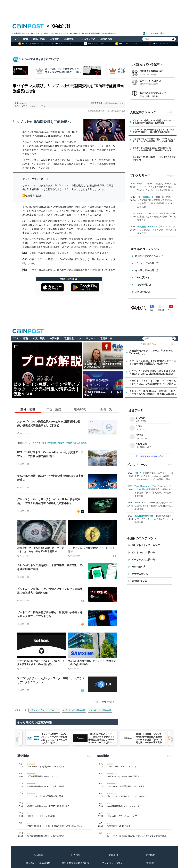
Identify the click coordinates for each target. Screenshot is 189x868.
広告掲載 (38, 855)
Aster (140, 213)
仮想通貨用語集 (33, 196)
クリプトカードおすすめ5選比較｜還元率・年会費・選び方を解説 (56, 443)
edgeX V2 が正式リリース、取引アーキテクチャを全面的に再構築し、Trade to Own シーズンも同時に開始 (157, 187)
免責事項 (113, 855)
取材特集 (69, 39)
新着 (26, 39)
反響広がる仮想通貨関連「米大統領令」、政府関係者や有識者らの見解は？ (69, 253)
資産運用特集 (109, 33)
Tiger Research (145, 197)
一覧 (170, 112)
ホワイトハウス (28, 106)
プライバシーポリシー (113, 863)
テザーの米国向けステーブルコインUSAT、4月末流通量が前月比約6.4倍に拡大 (41, 663)
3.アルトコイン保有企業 (100, 710)
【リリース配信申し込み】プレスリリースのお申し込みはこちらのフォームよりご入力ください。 (101, 738)
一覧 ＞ (172, 344)
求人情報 (76, 855)
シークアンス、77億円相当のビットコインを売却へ (91, 550)
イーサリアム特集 (60, 33)
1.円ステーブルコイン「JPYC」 (44, 710)
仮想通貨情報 (96, 103)
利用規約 (151, 855)
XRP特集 (75, 33)
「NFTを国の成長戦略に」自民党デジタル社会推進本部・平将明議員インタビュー (72, 270)
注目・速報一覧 (103, 702)
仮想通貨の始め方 (20, 33)
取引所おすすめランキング (149, 256)
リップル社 (42, 106)
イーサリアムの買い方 (147, 270)
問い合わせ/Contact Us (38, 863)
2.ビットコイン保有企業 (74, 710)
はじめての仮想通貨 (154, 34)
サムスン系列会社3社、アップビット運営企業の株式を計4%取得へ (92, 663)
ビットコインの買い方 (151, 81)
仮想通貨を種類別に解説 (152, 71)
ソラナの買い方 (143, 285)
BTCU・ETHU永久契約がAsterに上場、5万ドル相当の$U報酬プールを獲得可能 (157, 217)
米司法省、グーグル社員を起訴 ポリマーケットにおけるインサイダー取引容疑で (40, 550)
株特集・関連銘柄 (91, 33)
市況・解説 (39, 39)
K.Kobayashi (20, 103)
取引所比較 (106, 39)
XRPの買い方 (142, 278)
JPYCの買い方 (143, 292)
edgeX (141, 184)
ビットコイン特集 (40, 33)
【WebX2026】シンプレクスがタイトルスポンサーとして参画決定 (157, 230)
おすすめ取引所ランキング (153, 93)
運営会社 (151, 863)
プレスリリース (87, 39)
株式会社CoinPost (146, 227)
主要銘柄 (55, 39)
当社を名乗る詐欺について (76, 863)
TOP (16, 39)
